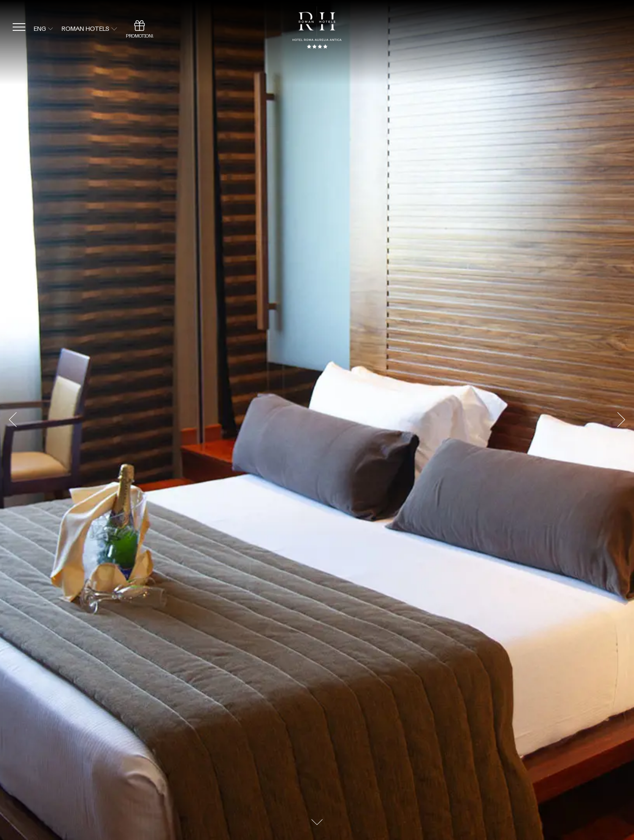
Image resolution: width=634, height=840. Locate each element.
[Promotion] (140, 29)
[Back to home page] (317, 29)
